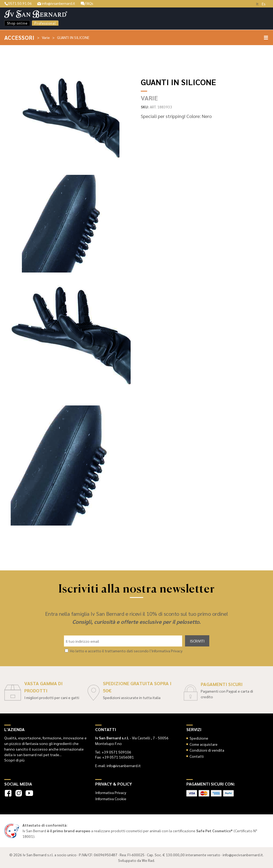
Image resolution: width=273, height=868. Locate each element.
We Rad (148, 860)
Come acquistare (204, 744)
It (257, 4)
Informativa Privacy (111, 792)
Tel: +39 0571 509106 (113, 752)
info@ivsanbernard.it (57, 3)
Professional (45, 23)
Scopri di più (14, 760)
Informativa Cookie (111, 799)
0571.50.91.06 (18, 3)
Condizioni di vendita (207, 750)
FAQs (88, 3)
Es (264, 4)
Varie (46, 37)
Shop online (17, 23)
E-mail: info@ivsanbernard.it (118, 766)
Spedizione (199, 738)
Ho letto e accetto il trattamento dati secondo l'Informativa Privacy (126, 651)
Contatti (197, 756)
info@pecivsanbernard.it (243, 855)
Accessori (20, 38)
